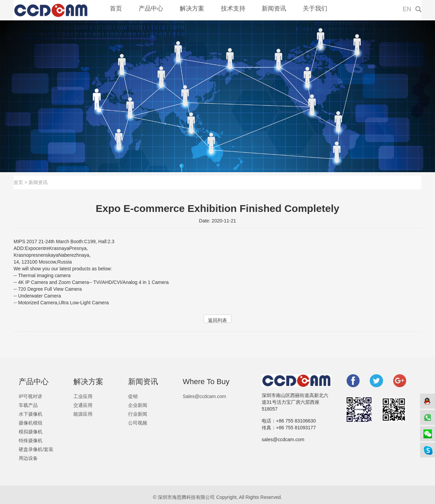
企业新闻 (138, 405)
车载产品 (28, 405)
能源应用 (83, 414)
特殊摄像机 (31, 440)
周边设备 (28, 458)
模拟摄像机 (31, 432)
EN (407, 9)
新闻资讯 (38, 182)
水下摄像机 (31, 414)
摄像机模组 (31, 423)
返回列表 (217, 320)
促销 (133, 396)
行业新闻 (138, 414)
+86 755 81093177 (296, 428)
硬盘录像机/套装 (36, 449)
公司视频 (138, 423)
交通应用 (83, 405)
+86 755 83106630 (296, 421)
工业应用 (83, 396)
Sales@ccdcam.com (204, 396)
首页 (18, 182)
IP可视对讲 (30, 396)
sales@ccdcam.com (283, 439)
